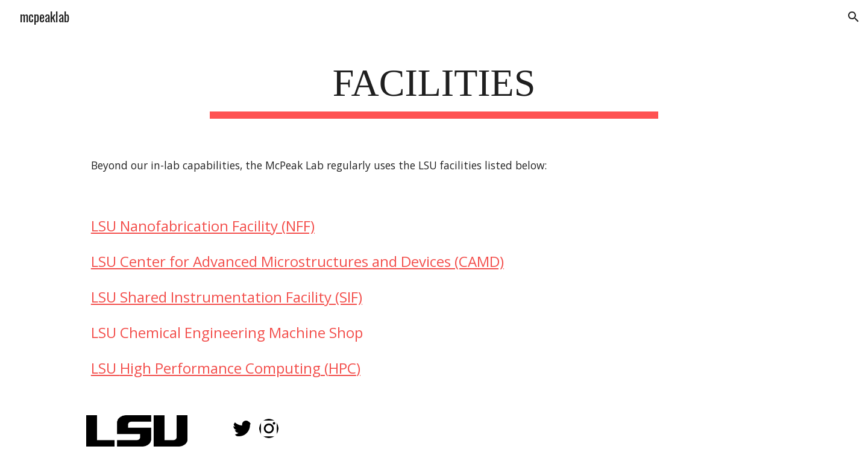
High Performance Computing (220, 368)
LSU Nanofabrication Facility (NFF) (203, 226)
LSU (105, 368)
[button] (854, 17)
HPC (342, 368)
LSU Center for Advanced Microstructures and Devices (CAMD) (297, 261)
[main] (434, 87)
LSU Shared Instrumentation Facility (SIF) (227, 297)
